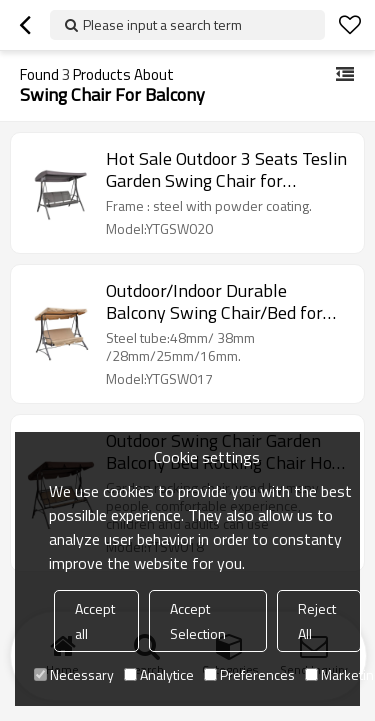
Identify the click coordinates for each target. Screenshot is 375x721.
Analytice (159, 674)
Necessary (74, 674)
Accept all (95, 621)
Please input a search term (162, 24)
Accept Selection (198, 621)
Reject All (317, 621)
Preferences (249, 674)
